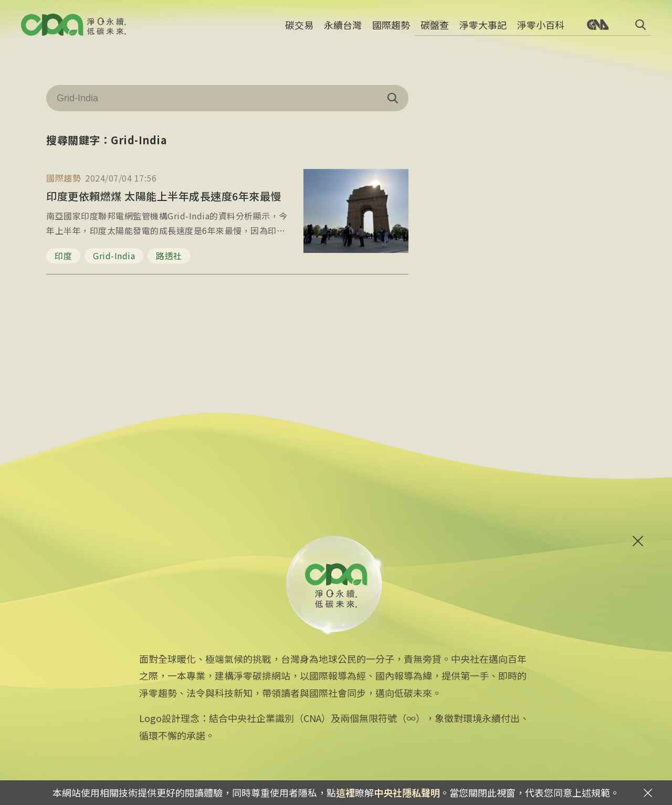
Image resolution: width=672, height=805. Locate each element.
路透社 (169, 256)
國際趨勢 (391, 29)
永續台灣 (343, 29)
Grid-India (114, 256)
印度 (63, 256)
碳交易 (299, 29)
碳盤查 (435, 29)
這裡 (345, 792)
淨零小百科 (541, 29)
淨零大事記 (483, 29)
